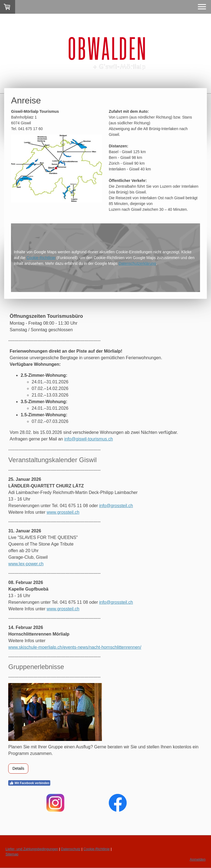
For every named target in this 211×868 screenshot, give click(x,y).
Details (18, 768)
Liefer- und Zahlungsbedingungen (32, 849)
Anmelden (198, 859)
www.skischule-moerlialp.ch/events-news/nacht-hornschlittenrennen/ (75, 647)
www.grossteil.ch (63, 512)
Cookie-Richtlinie (41, 258)
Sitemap (12, 854)
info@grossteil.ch (116, 506)
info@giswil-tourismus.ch (89, 439)
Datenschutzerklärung (137, 263)
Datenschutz (71, 849)
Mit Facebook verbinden (29, 783)
